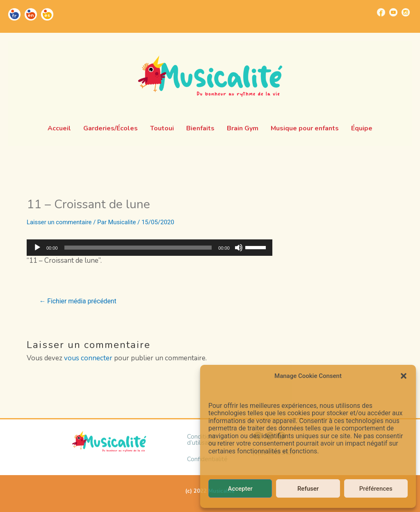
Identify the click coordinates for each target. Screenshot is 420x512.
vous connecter (88, 358)
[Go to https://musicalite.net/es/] (47, 14)
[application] (150, 248)
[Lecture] (37, 248)
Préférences (376, 489)
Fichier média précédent (79, 301)
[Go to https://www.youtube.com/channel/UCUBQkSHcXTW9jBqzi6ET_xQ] (393, 12)
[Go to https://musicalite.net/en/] (31, 14)
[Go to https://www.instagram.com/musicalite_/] (406, 12)
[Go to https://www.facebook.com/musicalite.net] (381, 12)
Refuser (308, 489)
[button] (404, 376)
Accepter (240, 489)
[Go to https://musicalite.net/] (14, 14)
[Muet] (239, 248)
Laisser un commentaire (60, 222)
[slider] (138, 248)
